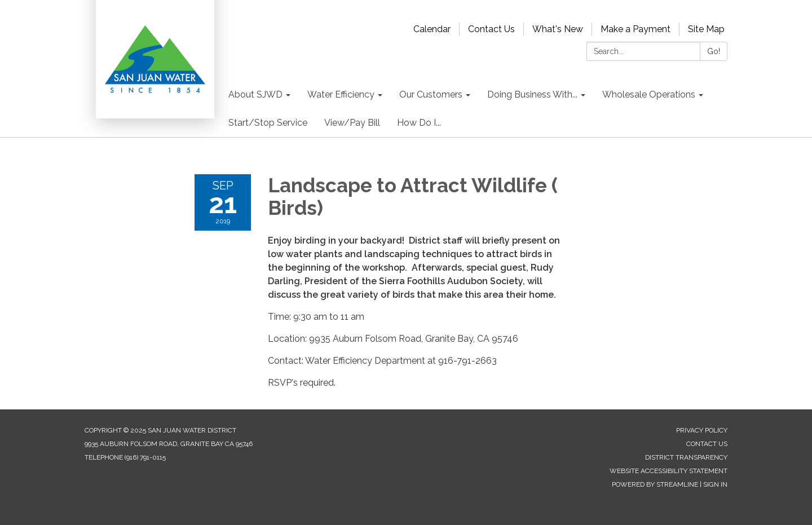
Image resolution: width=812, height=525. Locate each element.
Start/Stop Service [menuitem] (268, 123)
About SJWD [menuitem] (255, 94)
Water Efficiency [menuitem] (341, 94)
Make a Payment (636, 29)
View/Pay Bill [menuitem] (352, 123)
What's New (558, 29)
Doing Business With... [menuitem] (532, 94)
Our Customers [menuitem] (431, 94)
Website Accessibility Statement (668, 471)
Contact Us (491, 29)
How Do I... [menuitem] (419, 123)
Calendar (432, 29)
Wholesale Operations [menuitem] (649, 94)
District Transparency (686, 457)
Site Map (706, 29)
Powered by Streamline (655, 484)
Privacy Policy (702, 430)
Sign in (715, 484)
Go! (714, 51)
